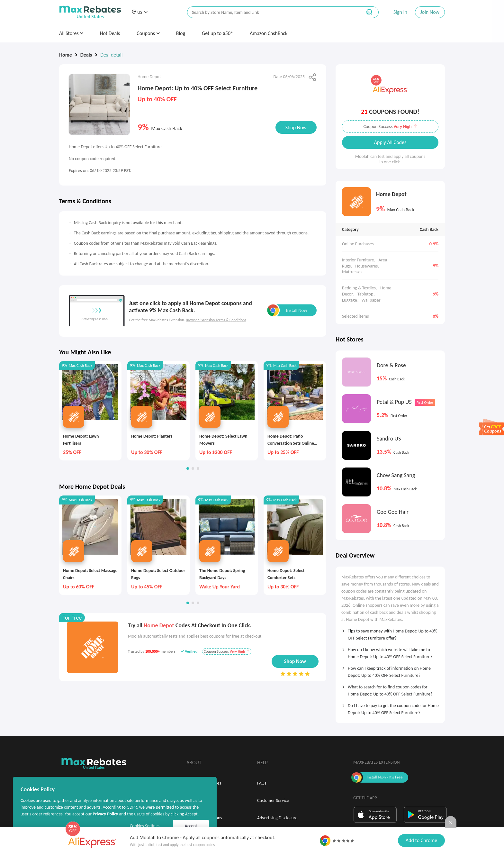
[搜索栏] (270, 12)
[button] (139, 12)
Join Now (430, 12)
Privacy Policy (105, 814)
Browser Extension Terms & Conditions (216, 320)
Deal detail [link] (111, 55)
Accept (191, 826)
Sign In (400, 12)
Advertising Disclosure (277, 818)
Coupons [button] (148, 33)
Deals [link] (86, 55)
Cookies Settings (145, 826)
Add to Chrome (421, 840)
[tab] (390, 632)
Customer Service (273, 800)
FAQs (262, 783)
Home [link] (66, 55)
